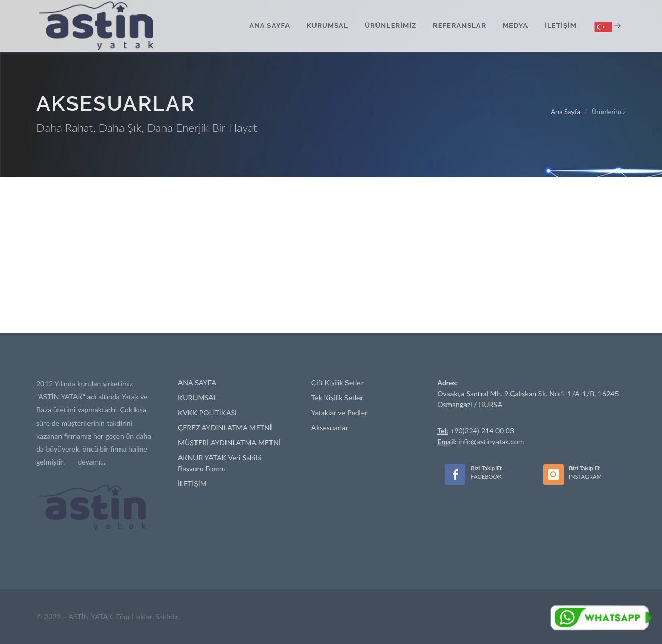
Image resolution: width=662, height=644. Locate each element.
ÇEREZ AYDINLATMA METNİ (225, 428)
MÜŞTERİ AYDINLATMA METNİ (229, 443)
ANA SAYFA (197, 383)
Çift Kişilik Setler (337, 383)
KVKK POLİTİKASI (207, 413)
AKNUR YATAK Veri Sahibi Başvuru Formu (220, 463)
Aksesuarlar (330, 428)
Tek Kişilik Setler (337, 398)
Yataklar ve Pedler (340, 413)
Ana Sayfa (566, 112)
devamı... (92, 462)
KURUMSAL (198, 398)
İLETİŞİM (192, 483)
